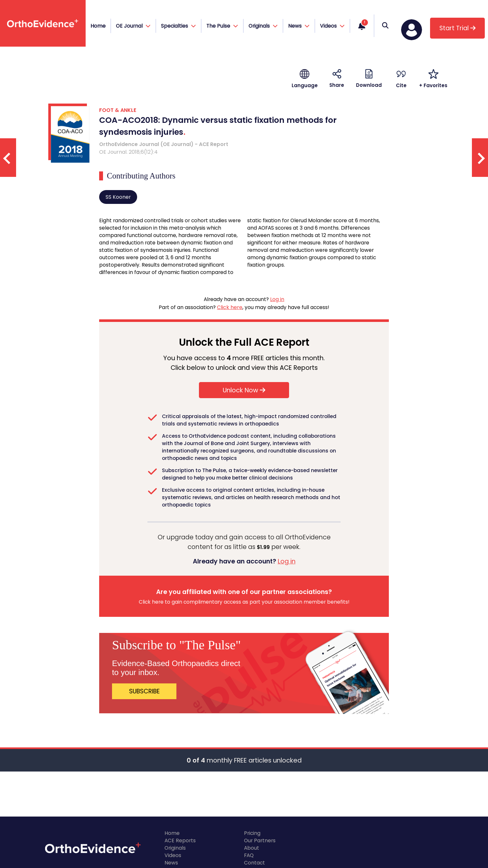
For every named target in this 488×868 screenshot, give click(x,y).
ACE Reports (180, 841)
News (171, 863)
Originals (175, 848)
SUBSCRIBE (144, 691)
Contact (254, 863)
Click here (230, 307)
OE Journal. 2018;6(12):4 (128, 152)
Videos (173, 855)
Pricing (252, 833)
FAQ (249, 855)
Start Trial (457, 28)
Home (98, 26)
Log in (277, 299)
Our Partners (260, 841)
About (252, 848)
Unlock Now (244, 390)
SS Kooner (118, 197)
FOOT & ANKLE (118, 110)
